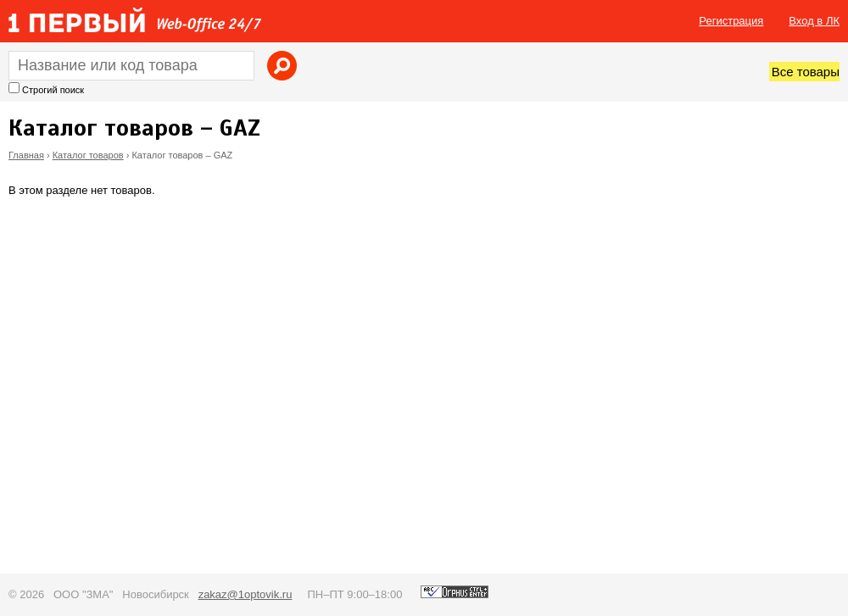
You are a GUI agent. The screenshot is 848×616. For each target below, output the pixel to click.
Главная (26, 155)
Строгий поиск (53, 90)
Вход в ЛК (814, 21)
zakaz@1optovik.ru (245, 594)
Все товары (806, 72)
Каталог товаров (88, 155)
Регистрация (731, 21)
